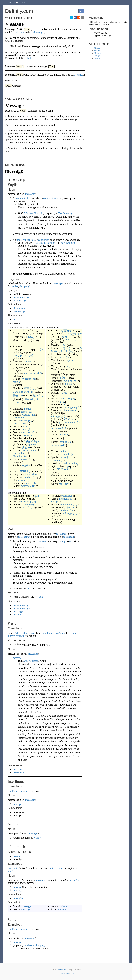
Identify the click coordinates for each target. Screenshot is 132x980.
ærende (68, 384)
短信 (36, 395)
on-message (19, 311)
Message (97, 48)
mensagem (69, 407)
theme (32, 240)
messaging (24, 537)
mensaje (65, 457)
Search (17, 3)
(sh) (70, 442)
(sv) (76, 463)
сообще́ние (67, 410)
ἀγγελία (26, 465)
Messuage (98, 51)
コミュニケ (71, 339)
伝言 (64, 330)
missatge (27, 379)
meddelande (67, 463)
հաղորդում (20, 355)
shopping (24, 286)
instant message (21, 297)
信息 (27, 388)
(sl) (73, 454)
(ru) (75, 410)
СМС (67, 419)
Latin (74, 633)
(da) (33, 415)
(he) (30, 507)
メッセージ (71, 333)
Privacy (60, 974)
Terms (72, 974)
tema (53, 502)
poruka (63, 442)
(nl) (30, 421)
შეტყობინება (32, 441)
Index (24, 3)
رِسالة (31, 337)
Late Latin (47, 633)
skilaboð (28, 477)
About (66, 974)
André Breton (31, 661)
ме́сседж (56, 416)
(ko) (68, 348)
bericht (24, 421)
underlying (22, 240)
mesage (17, 856)
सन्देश (23, 471)
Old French (20, 633)
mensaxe (27, 361)
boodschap (18, 423)
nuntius (62, 357)
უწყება (26, 447)
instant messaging (22, 608)
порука (64, 434)
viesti (25, 429)
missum (20, 636)
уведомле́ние (66, 422)
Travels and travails (44, 243)
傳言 (27, 399)
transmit (43, 541)
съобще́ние (30, 373)
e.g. (64, 541)
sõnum (27, 426)
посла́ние (56, 428)
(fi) (30, 429)
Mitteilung (18, 456)
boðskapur (67, 496)
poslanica (56, 445)
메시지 (64, 351)
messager (18, 769)
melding (68, 381)
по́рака (69, 360)
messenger (18, 611)
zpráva (24, 412)
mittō (10, 871)
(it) (34, 486)
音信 (15, 395)
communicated (51, 198)
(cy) (67, 484)
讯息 (27, 392)
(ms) (68, 366)
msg (15, 319)
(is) (35, 477)
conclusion (44, 240)
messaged (69, 537)
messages (30, 194)
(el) (31, 459)
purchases (29, 945)
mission (17, 614)
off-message (19, 308)
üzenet (28, 474)
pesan (28, 483)
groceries (13, 286)
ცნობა (32, 444)
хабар (63, 345)
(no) (75, 381)
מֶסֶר (25, 507)
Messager (98, 53)
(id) (34, 483)
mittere (11, 636)
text (71, 541)
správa (63, 451)
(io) (27, 480)
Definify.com (61, 970)
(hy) (42, 349)
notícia (16, 382)
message (26, 432)
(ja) (69, 330)
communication (23, 198)
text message (19, 300)
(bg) (40, 373)
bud (23, 418)
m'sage (37, 838)
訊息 (15, 392)
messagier (18, 898)
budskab (26, 415)
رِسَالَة (24, 330)
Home (9, 3)
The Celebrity (65, 213)
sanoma (26, 505)
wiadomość (65, 399)
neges (62, 484)
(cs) (30, 412)
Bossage (97, 56)
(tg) (67, 466)
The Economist (67, 243)
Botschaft (18, 453)
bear (29, 589)
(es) (72, 457)
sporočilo (65, 454)
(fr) (32, 432)
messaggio (26, 486)
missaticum (59, 633)
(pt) (77, 407)
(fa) (66, 393)
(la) (68, 357)
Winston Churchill (34, 213)
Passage (97, 58)
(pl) (73, 399)
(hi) (28, 471)
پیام (62, 393)
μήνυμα (24, 459)
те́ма (68, 507)
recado (54, 460)
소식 (63, 348)
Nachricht (28, 450)
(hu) (34, 474)
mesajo (21, 480)
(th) (69, 469)
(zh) (32, 388)
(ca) (34, 379)
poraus (28, 409)
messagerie (18, 772)
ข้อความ (62, 469)
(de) (35, 450)
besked (16, 418)
